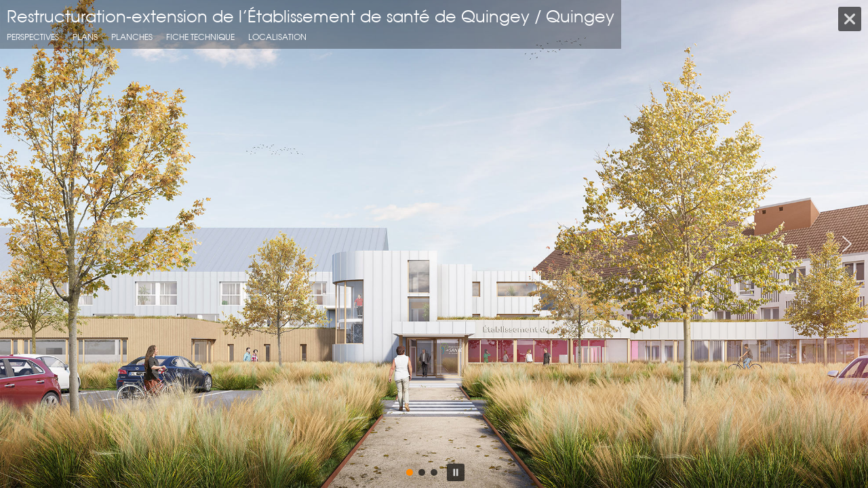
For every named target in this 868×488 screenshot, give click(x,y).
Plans (85, 37)
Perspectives (33, 37)
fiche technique (200, 37)
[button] (21, 244)
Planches (132, 37)
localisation (277, 37)
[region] (434, 244)
